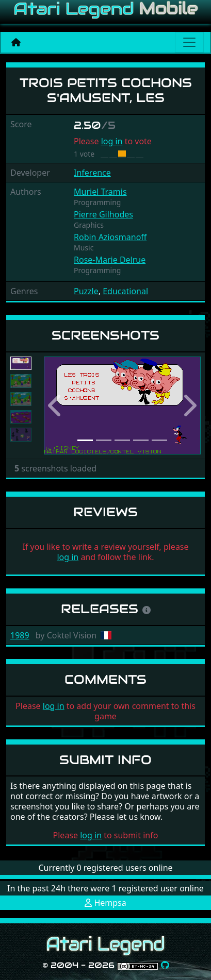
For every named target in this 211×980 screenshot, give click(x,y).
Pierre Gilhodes (103, 214)
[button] (56, 405)
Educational (125, 291)
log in (112, 141)
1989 (20, 635)
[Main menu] (189, 42)
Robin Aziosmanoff (110, 237)
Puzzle (86, 291)
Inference (92, 173)
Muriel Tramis (100, 192)
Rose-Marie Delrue (110, 260)
